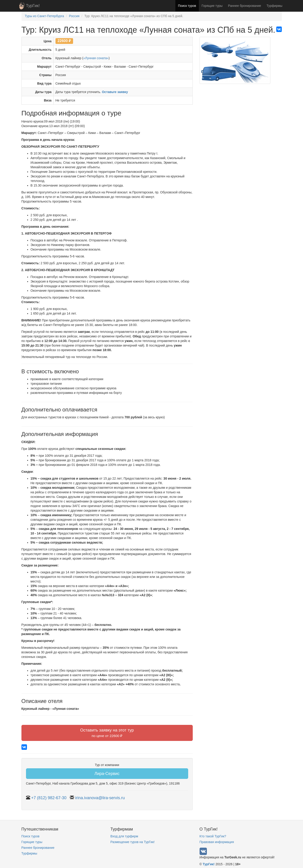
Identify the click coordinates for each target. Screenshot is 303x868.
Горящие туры (212, 6)
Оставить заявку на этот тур (107, 733)
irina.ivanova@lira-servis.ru (100, 798)
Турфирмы (274, 6)
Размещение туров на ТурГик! (133, 842)
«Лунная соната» (96, 58)
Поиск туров (187, 6)
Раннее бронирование (245, 6)
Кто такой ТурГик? (213, 836)
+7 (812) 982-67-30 (49, 798)
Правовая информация (217, 842)
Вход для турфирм (124, 836)
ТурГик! (33, 6)
